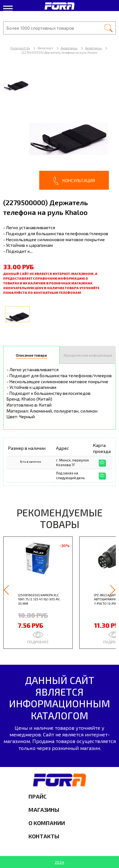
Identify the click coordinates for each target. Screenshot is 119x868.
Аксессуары (69, 48)
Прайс (38, 796)
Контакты (44, 836)
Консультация (74, 181)
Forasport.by (20, 48)
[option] (59, 129)
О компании (47, 823)
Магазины (44, 810)
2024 (59, 862)
